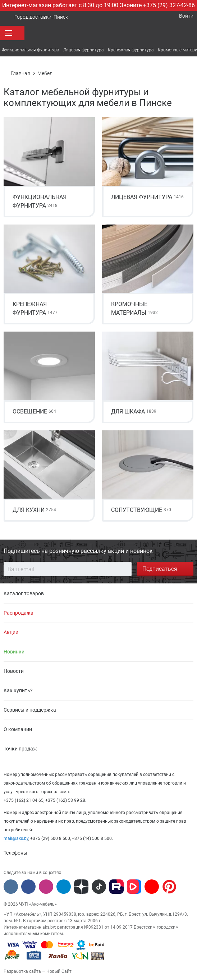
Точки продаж (20, 749)
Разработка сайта (22, 971)
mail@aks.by (16, 838)
